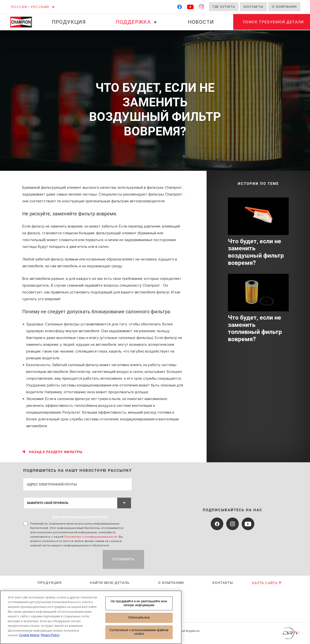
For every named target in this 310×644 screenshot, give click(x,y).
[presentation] (60, 559)
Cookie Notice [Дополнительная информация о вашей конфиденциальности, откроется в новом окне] (29, 635)
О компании (284, 7)
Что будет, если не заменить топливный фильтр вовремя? (255, 328)
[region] (91, 617)
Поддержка (133, 22)
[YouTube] (190, 8)
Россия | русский (30, 7)
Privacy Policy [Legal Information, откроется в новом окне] (50, 635)
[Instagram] (202, 8)
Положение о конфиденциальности (91, 537)
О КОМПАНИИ (171, 583)
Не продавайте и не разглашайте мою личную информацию (139, 603)
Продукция (69, 22)
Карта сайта (267, 583)
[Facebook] (180, 8)
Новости (201, 22)
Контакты (253, 7)
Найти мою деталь (110, 583)
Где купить (224, 7)
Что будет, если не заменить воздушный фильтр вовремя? (256, 252)
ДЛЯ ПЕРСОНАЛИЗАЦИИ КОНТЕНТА (80, 517)
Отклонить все (139, 618)
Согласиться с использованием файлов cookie (139, 632)
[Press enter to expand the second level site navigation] (155, 22)
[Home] (23, 22)
